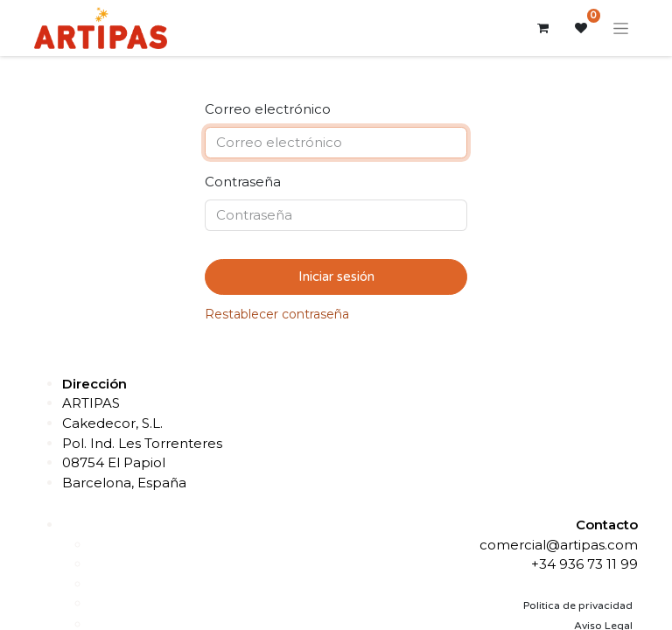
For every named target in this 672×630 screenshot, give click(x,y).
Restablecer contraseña (277, 314)
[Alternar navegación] (621, 28)
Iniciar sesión (336, 276)
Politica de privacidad (578, 605)
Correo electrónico (268, 109)
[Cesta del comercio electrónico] (542, 28)
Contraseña (243, 182)
